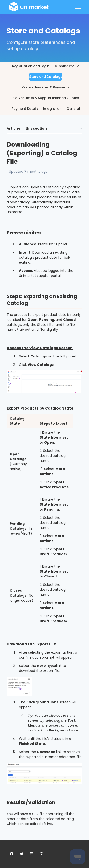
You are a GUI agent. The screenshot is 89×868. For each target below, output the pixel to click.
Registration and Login (31, 66)
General (73, 109)
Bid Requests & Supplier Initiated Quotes (46, 98)
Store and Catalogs (46, 77)
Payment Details (25, 109)
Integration (52, 109)
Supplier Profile (67, 66)
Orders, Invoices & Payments (46, 87)
